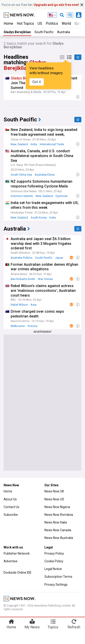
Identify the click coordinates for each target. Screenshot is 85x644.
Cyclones (62, 196)
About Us (10, 499)
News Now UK (54, 491)
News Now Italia (56, 522)
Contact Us (11, 507)
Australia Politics (22, 258)
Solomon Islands (22, 196)
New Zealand (19, 144)
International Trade (52, 144)
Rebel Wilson (19, 305)
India (34, 144)
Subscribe (11, 515)
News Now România (59, 515)
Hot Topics (25, 23)
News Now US (54, 499)
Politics (52, 23)
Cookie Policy (54, 561)
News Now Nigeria (57, 507)
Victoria (32, 326)
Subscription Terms (58, 577)
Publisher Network (17, 553)
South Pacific (44, 32)
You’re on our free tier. (40, 5)
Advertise (11, 561)
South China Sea (21, 175)
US (40, 23)
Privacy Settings (56, 585)
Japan (59, 258)
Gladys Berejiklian (17, 32)
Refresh (74, 627)
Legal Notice (53, 569)
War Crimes (45, 279)
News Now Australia (59, 538)
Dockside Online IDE (18, 573)
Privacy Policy (54, 553)
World (66, 23)
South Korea (39, 218)
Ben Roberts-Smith (23, 279)
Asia (34, 305)
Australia (64, 32)
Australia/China (45, 175)
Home (8, 23)
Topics (53, 627)
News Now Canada (58, 530)
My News (32, 627)
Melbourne (18, 326)
